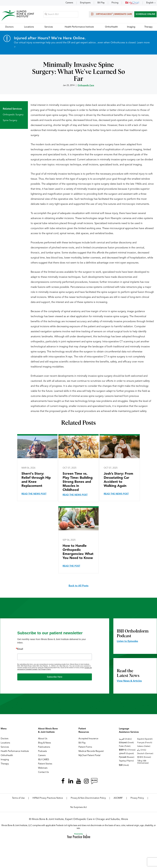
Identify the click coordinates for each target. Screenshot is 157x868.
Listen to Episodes (127, 641)
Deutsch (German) (145, 754)
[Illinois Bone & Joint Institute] (18, 15)
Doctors (5, 739)
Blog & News (44, 743)
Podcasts (42, 751)
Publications (44, 747)
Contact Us (43, 772)
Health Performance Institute (15, 751)
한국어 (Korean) (144, 757)
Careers (69, 3)
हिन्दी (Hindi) (124, 765)
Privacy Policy (137, 798)
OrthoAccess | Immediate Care (111, 14)
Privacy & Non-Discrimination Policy (88, 798)
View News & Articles (129, 681)
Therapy (5, 764)
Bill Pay (101, 3)
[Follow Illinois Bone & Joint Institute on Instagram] (86, 781)
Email (20, 649)
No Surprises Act (78, 807)
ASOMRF (118, 798)
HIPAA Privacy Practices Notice (48, 798)
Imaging (5, 760)
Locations (5, 743)
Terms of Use (18, 798)
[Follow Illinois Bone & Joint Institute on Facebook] (63, 781)
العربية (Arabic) (125, 739)
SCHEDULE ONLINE (145, 14)
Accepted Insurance (88, 739)
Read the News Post (34, 494)
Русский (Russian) (127, 757)
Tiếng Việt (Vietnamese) (143, 762)
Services (5, 747)
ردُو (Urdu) (142, 750)
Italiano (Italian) (144, 746)
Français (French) (145, 743)
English (150, 3)
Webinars (43, 768)
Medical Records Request (91, 751)
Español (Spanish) (145, 739)
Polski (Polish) (125, 746)
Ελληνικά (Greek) (126, 743)
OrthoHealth (7, 756)
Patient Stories (45, 764)
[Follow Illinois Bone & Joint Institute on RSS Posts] (94, 781)
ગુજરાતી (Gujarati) (126, 754)
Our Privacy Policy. (45, 669)
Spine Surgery (10, 121)
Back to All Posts (78, 586)
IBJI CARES (44, 760)
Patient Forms (85, 747)
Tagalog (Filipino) (126, 761)
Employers (85, 3)
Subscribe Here (55, 677)
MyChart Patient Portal (89, 756)
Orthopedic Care (86, 86)
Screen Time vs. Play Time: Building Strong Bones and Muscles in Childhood (78, 482)
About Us (43, 739)
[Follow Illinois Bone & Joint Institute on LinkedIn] (71, 781)
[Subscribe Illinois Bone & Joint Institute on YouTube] (78, 781)
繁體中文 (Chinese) (127, 750)
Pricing (115, 3)
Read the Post (71, 566)
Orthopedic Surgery (13, 115)
